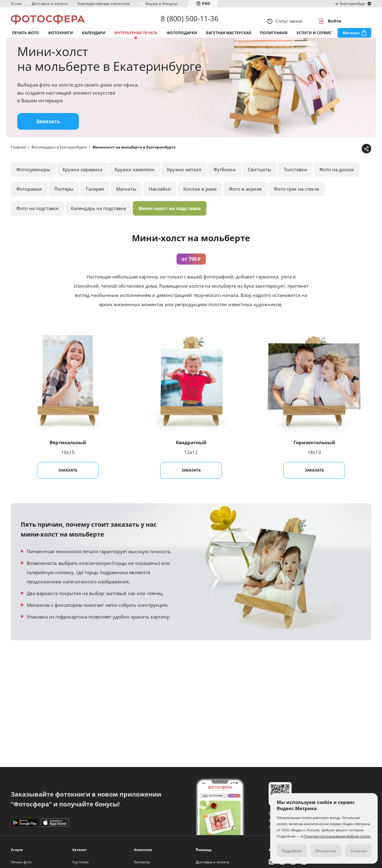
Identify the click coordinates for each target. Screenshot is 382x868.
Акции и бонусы (161, 4)
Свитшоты (260, 181)
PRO (206, 4)
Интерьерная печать (136, 40)
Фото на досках (337, 181)
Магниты (126, 201)
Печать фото (26, 40)
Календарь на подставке (98, 220)
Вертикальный (68, 454)
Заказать (48, 133)
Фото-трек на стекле (297, 201)
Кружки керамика (82, 181)
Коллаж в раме (200, 201)
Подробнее (292, 851)
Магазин (351, 40)
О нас (16, 4)
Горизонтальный (314, 454)
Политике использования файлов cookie (337, 836)
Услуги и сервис (314, 40)
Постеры (64, 201)
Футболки (225, 181)
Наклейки (160, 201)
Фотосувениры (33, 181)
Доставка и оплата (50, 4)
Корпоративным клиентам (104, 4)
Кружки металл (184, 181)
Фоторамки (29, 201)
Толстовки (295, 181)
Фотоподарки (182, 40)
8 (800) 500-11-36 (189, 21)
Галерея (95, 201)
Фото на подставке (37, 220)
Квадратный (191, 454)
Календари (94, 40)
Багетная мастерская (229, 40)
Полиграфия (274, 40)
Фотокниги (61, 40)
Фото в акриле (245, 201)
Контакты (142, 862)
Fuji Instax (81, 862)
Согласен (358, 851)
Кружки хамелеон (135, 181)
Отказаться (326, 851)
